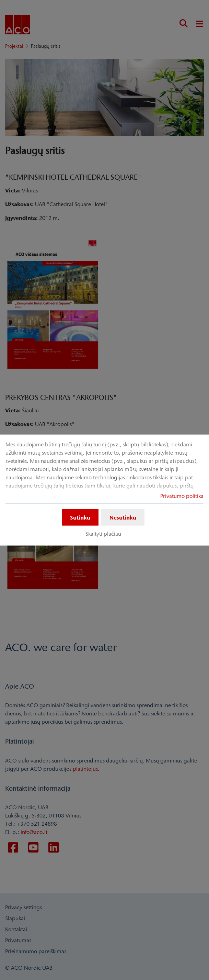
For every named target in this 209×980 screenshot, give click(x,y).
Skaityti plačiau (103, 534)
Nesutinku (123, 517)
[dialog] (105, 490)
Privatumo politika (182, 496)
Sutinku (80, 517)
